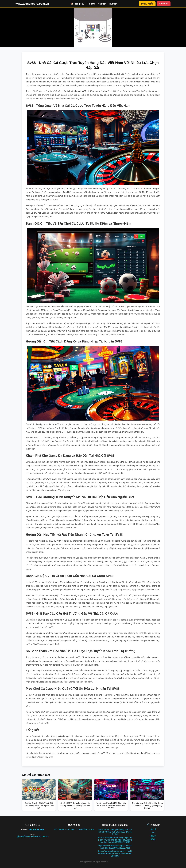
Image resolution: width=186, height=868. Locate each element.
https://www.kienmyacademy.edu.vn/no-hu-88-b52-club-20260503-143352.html (115, 832)
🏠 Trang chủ (78, 4)
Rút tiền (113, 4)
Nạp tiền (102, 4)
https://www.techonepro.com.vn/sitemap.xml (74, 829)
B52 (153, 833)
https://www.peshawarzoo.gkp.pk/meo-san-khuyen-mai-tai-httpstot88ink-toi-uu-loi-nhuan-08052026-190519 (115, 840)
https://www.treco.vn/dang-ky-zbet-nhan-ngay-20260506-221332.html (115, 847)
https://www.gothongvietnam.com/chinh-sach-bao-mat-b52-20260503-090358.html (115, 854)
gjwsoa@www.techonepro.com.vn (33, 836)
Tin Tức (91, 4)
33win (153, 839)
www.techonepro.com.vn (32, 4)
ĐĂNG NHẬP (147, 4)
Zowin (153, 836)
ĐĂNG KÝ (164, 3)
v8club (153, 829)
